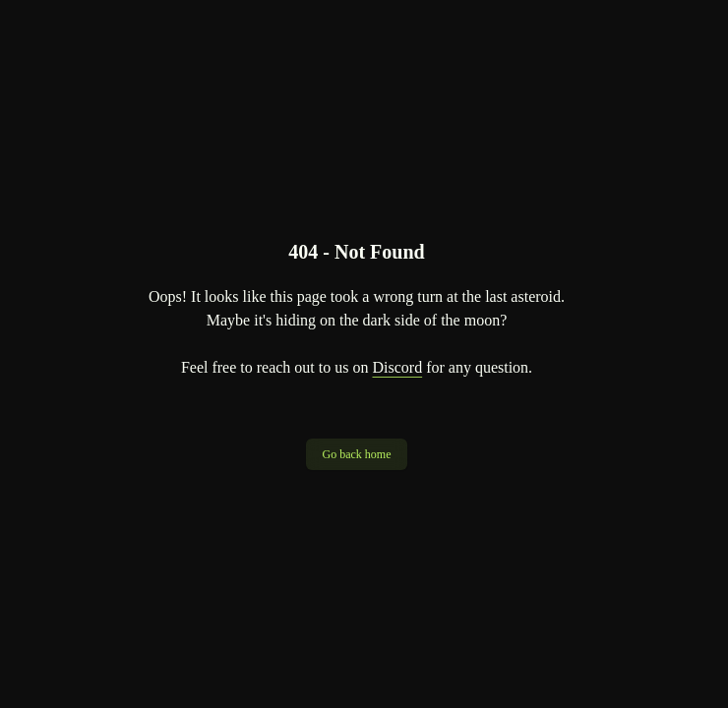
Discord (397, 367)
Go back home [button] (357, 454)
